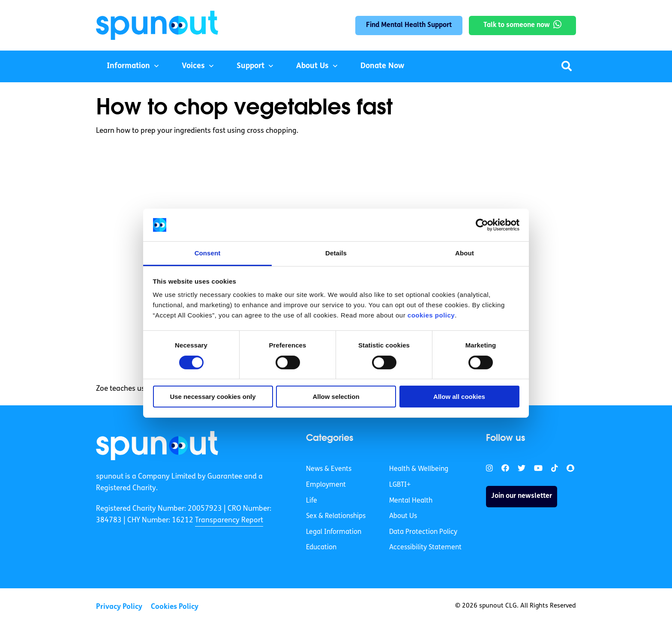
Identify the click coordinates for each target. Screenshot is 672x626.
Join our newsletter (522, 496)
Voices (193, 66)
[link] (157, 446)
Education (321, 548)
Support (250, 66)
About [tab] (465, 253)
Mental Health (411, 501)
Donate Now (382, 66)
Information (128, 66)
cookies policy (431, 315)
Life (312, 501)
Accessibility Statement (425, 548)
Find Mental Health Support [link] (409, 25)
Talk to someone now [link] (517, 25)
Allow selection (336, 397)
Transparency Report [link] (229, 520)
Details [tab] (336, 253)
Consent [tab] (208, 253)
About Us (312, 66)
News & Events (329, 469)
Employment (326, 485)
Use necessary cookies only (213, 397)
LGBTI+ (400, 485)
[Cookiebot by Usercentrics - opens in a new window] (482, 225)
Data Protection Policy (423, 532)
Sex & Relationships (336, 516)
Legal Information (334, 532)
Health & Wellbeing (419, 469)
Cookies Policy (175, 607)
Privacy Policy (119, 607)
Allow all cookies (459, 397)
